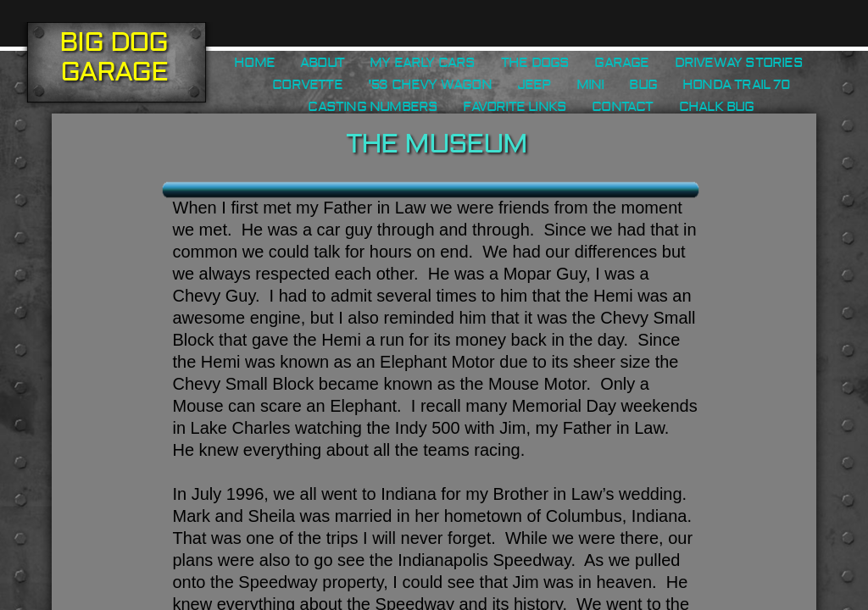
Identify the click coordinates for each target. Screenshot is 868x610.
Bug (643, 85)
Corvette (307, 85)
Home (254, 63)
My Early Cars (423, 63)
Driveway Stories (739, 63)
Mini (590, 85)
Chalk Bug (717, 107)
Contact (622, 107)
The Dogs (535, 63)
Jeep (534, 85)
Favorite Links (515, 107)
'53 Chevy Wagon (430, 85)
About (322, 63)
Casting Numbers (373, 107)
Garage (621, 63)
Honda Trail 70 (736, 85)
